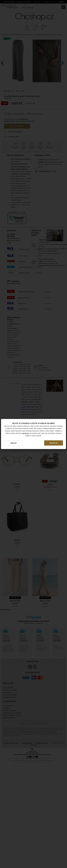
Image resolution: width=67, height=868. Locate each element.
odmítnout (26, 433)
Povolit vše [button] (54, 443)
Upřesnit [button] (13, 443)
